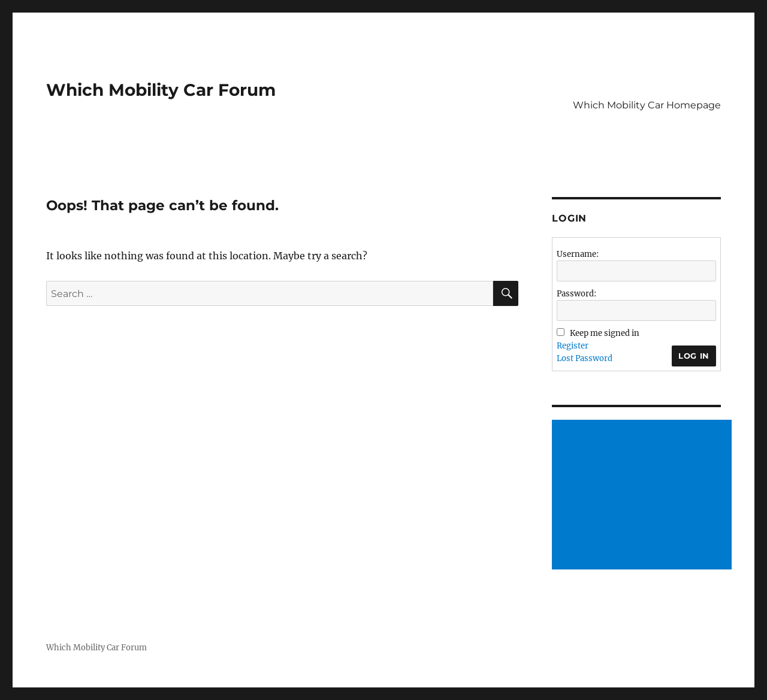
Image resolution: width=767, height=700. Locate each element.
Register (573, 346)
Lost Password (585, 358)
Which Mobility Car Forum (161, 90)
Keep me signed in (605, 333)
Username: (578, 254)
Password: (576, 294)
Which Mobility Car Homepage (647, 105)
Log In (694, 356)
